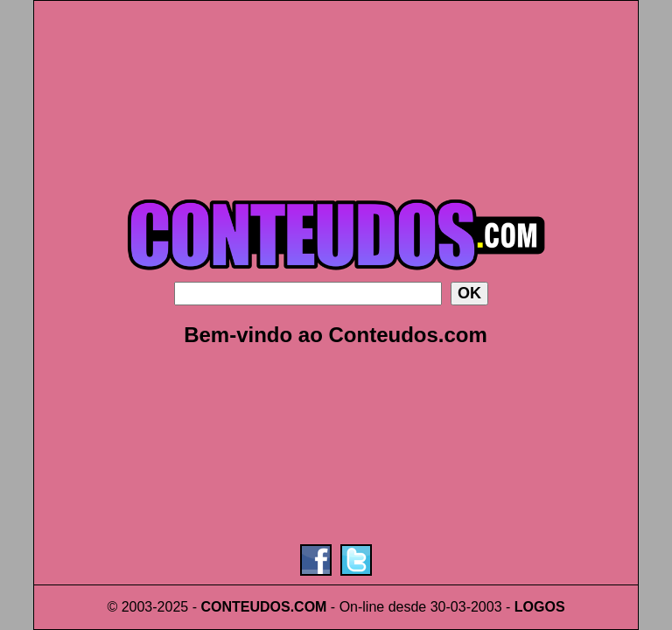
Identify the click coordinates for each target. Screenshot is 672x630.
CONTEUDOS (245, 607)
